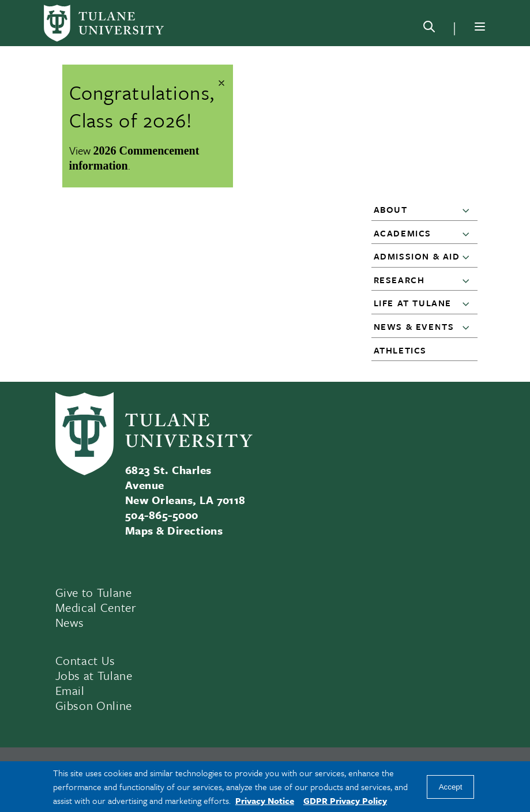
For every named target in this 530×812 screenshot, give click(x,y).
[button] (468, 210)
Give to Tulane (94, 592)
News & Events (414, 326)
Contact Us (86, 660)
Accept (451, 787)
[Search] (429, 29)
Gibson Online (94, 705)
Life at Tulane (413, 303)
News (70, 622)
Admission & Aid (417, 256)
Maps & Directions (174, 530)
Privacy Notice (265, 800)
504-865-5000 (162, 515)
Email (70, 690)
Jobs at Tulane (94, 675)
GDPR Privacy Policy (345, 800)
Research (399, 280)
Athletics (400, 350)
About (391, 209)
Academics (403, 233)
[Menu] (480, 27)
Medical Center (96, 607)
